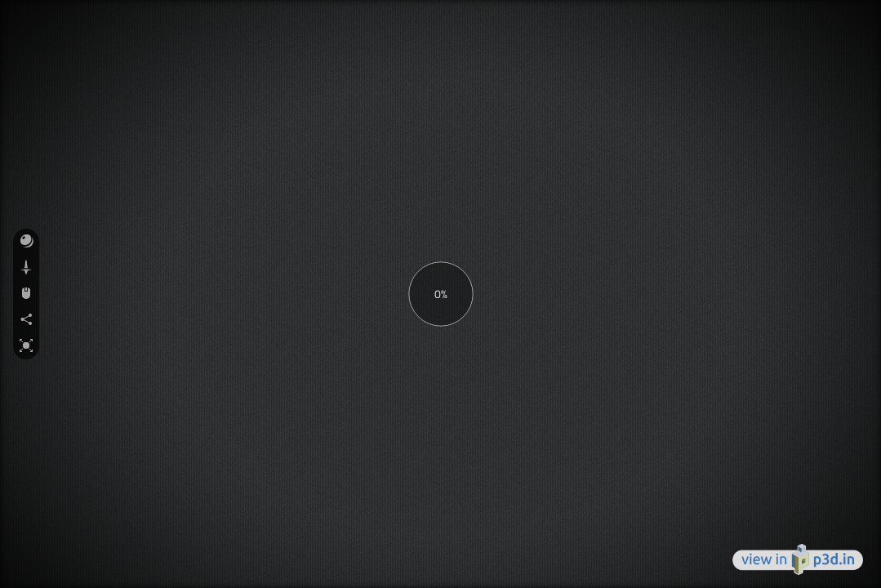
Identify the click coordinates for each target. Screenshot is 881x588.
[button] (26, 242)
